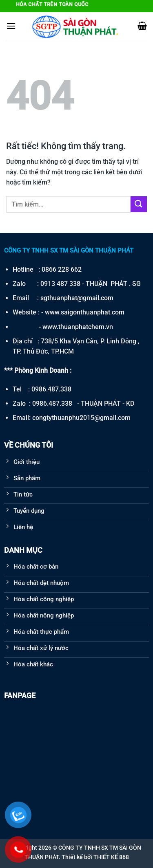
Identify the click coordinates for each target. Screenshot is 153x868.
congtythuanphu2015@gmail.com (81, 418)
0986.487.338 (51, 389)
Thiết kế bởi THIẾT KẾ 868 (95, 857)
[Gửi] (139, 204)
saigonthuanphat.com (93, 312)
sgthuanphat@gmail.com (77, 298)
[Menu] (11, 26)
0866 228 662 (62, 269)
